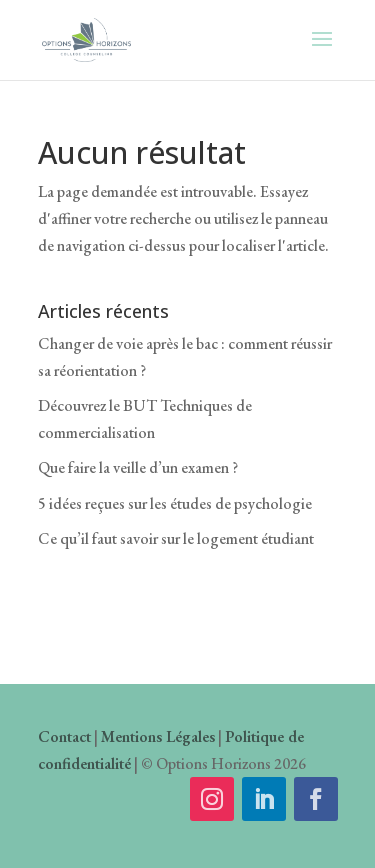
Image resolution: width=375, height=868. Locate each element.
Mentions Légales (158, 736)
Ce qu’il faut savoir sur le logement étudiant (176, 538)
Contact (64, 736)
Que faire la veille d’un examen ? (138, 467)
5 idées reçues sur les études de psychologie (175, 503)
